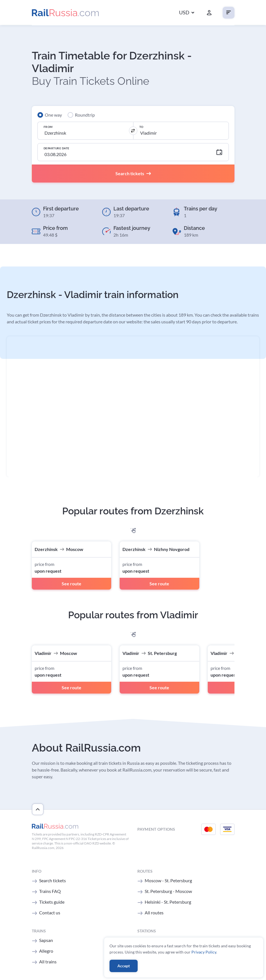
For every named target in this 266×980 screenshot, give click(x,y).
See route (71, 584)
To (142, 127)
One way (53, 115)
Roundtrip (85, 115)
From (49, 127)
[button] (187, 13)
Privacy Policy (204, 951)
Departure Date (57, 148)
